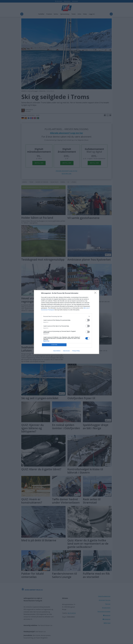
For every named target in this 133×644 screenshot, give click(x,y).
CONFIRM (54, 345)
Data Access (66, 351)
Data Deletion (57, 351)
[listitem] (66, 316)
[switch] (88, 320)
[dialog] (66, 322)
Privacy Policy (76, 351)
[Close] (96, 293)
